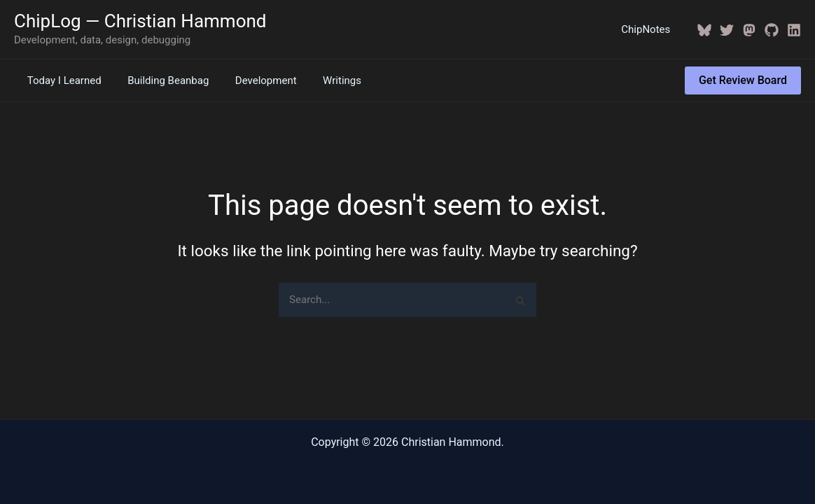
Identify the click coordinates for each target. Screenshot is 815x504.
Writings (324, 80)
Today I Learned (62, 80)
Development (253, 80)
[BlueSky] (704, 30)
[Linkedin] (794, 30)
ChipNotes (648, 29)
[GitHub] (772, 30)
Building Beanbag (160, 80)
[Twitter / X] (727, 30)
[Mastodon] (749, 30)
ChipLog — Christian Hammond (140, 21)
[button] (743, 80)
